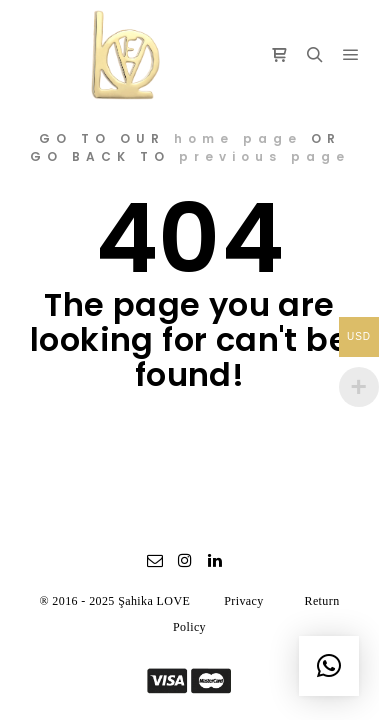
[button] (329, 666)
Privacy (243, 601)
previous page (264, 156)
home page (238, 138)
